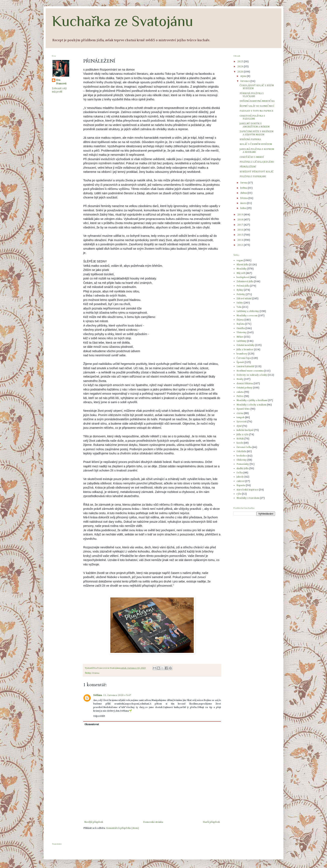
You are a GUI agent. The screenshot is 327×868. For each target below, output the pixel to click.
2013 (241, 245)
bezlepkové (243, 277)
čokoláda (241, 451)
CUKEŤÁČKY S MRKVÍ (252, 157)
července (245, 81)
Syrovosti (242, 422)
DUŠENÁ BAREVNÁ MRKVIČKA (257, 101)
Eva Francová (61, 82)
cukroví (241, 481)
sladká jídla (243, 469)
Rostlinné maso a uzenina (250, 371)
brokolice (242, 456)
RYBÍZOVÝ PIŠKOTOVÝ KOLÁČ (257, 172)
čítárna (96, 673)
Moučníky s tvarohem (248, 498)
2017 (241, 225)
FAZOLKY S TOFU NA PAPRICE (257, 111)
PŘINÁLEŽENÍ (248, 167)
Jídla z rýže (243, 435)
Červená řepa (244, 358)
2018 (241, 220)
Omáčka (241, 328)
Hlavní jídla (242, 265)
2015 (241, 235)
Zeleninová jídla (245, 282)
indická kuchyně (245, 430)
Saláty (240, 303)
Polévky (241, 294)
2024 (241, 67)
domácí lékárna (245, 384)
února (244, 203)
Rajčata (240, 324)
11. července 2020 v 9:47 (117, 695)
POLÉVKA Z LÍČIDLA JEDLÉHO (257, 162)
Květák (240, 439)
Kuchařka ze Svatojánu (123, 21)
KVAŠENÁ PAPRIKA (250, 140)
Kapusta (241, 485)
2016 (241, 230)
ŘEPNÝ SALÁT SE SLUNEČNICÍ (257, 106)
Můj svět (241, 273)
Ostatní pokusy (244, 388)
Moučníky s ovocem (247, 316)
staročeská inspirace (247, 490)
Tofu (239, 307)
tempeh (240, 418)
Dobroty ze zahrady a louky (252, 375)
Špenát (240, 362)
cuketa (240, 392)
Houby (240, 379)
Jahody (240, 477)
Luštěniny (241, 341)
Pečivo (240, 396)
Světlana (98, 695)
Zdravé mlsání (244, 299)
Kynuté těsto (243, 409)
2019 (241, 215)
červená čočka (244, 447)
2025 (241, 62)
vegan (240, 261)
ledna (243, 208)
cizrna (240, 413)
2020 (241, 72)
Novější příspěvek (94, 822)
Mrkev (240, 337)
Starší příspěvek (211, 822)
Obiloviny (242, 460)
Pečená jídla (243, 286)
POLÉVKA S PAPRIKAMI (253, 177)
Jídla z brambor (245, 350)
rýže (239, 494)
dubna (244, 193)
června (244, 183)
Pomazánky (243, 464)
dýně (239, 426)
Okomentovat (92, 725)
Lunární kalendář (245, 367)
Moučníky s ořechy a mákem (251, 405)
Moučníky (242, 269)
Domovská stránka (153, 822)
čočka (240, 473)
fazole (240, 443)
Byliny (240, 290)
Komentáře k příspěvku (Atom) (122, 828)
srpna (244, 76)
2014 (241, 240)
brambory (242, 354)
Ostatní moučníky (246, 345)
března (244, 198)
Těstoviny (242, 333)
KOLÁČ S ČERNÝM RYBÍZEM (256, 144)
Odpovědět (99, 716)
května (244, 188)
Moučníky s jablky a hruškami (252, 400)
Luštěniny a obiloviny (248, 311)
